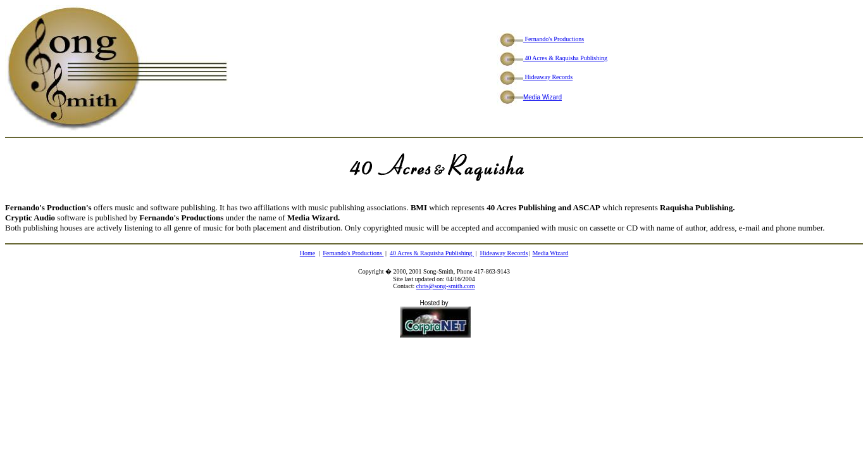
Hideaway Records (535, 77)
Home (307, 253)
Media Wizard (542, 97)
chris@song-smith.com (446, 286)
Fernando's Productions (540, 39)
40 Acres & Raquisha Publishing (552, 58)
